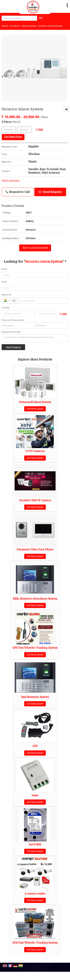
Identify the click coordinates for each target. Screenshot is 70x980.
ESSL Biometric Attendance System (35, 599)
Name (4, 269)
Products (15, 26)
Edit (39, 130)
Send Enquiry (50, 192)
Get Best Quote (35, 409)
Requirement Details (11, 332)
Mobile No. (7, 295)
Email (4, 282)
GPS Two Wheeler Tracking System (35, 648)
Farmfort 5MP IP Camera (35, 500)
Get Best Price (13, 137)
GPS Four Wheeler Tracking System (35, 943)
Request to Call (18, 192)
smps (35, 795)
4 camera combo (35, 894)
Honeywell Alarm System (35, 402)
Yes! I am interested (35, 248)
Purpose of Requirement (13, 320)
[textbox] (25, 130)
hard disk (35, 844)
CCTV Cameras (35, 451)
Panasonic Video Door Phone (35, 550)
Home (5, 26)
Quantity (6, 308)
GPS (35, 746)
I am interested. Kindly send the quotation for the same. (35, 338)
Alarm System (29, 26)
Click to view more (11, 180)
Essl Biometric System (35, 697)
